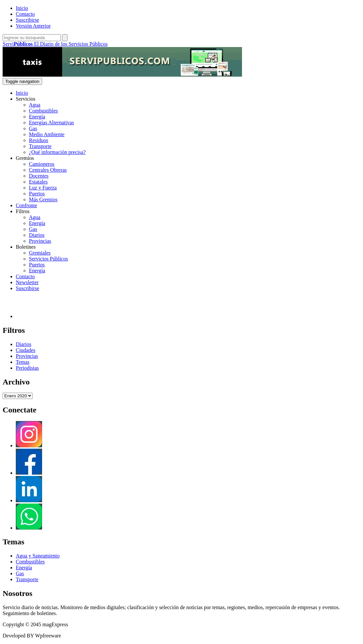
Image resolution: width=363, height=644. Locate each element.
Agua (35, 105)
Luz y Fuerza (43, 188)
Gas (33, 128)
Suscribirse (27, 20)
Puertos (37, 194)
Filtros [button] (23, 211)
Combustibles (43, 111)
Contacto (25, 14)
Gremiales (40, 253)
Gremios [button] (25, 158)
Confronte (26, 205)
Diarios (37, 235)
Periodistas (27, 368)
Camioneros (42, 164)
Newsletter (27, 282)
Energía (37, 117)
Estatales (38, 182)
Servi (55, 44)
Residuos (39, 140)
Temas (23, 362)
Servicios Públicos (48, 259)
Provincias (40, 241)
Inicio (22, 8)
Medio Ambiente (47, 134)
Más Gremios (43, 199)
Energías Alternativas (51, 123)
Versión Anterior (33, 26)
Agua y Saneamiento (38, 556)
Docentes (39, 176)
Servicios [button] (26, 99)
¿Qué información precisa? (57, 152)
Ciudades (26, 350)
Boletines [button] (26, 247)
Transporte (40, 146)
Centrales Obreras (48, 170)
